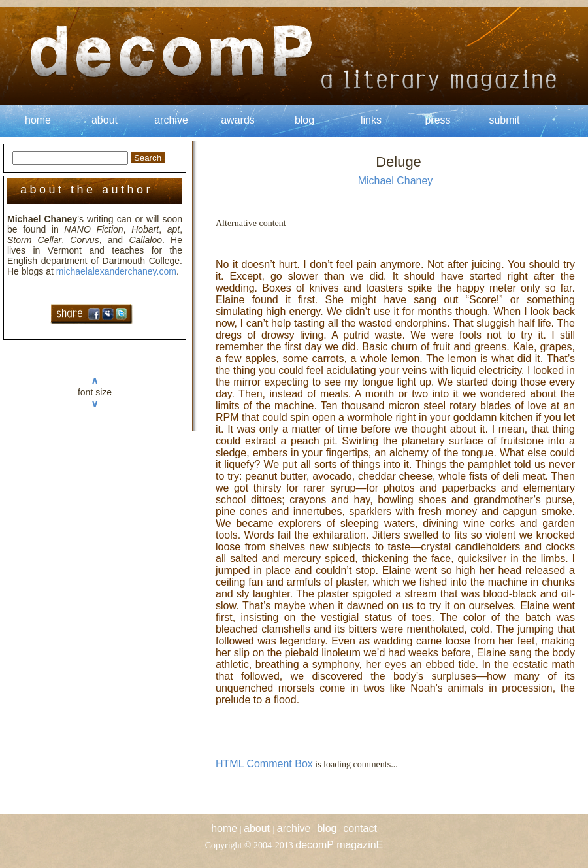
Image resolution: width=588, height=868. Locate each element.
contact (360, 828)
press (437, 120)
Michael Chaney (396, 181)
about (105, 120)
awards (238, 120)
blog (304, 120)
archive (171, 120)
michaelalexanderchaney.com (116, 271)
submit (504, 120)
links (371, 120)
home (38, 120)
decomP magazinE (339, 845)
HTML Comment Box (264, 764)
